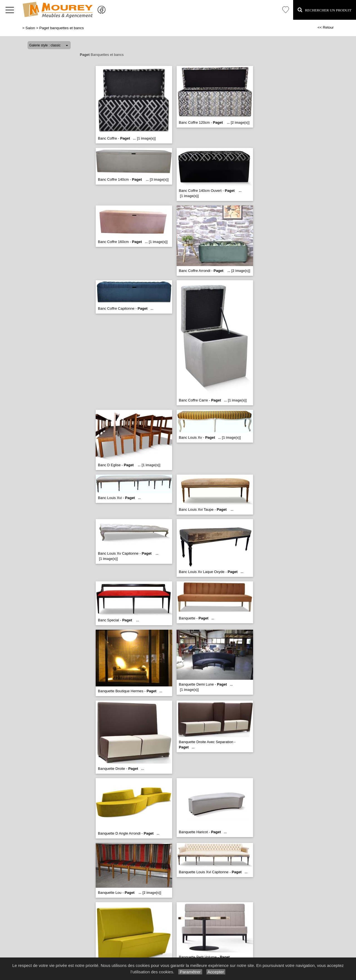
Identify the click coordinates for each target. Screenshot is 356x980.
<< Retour (326, 27)
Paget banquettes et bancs (61, 28)
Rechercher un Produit (325, 10)
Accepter (216, 972)
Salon (30, 28)
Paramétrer (190, 972)
